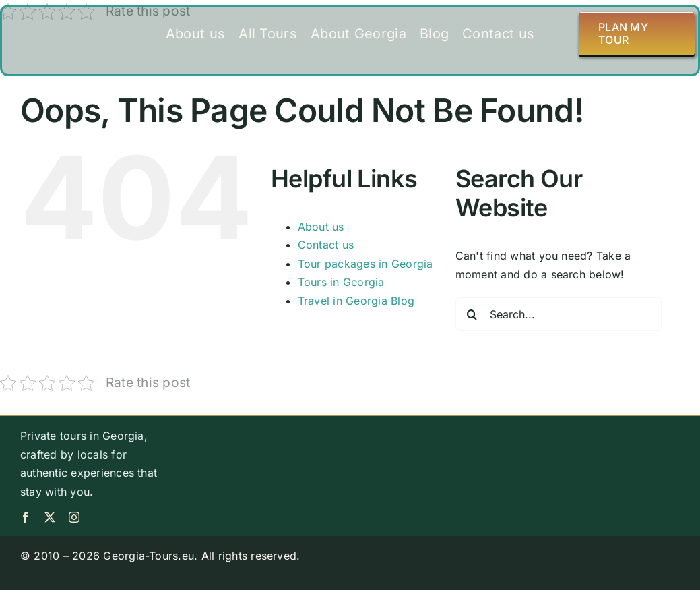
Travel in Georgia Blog (356, 301)
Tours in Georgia (341, 282)
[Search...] (559, 314)
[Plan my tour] (637, 34)
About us (321, 227)
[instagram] (74, 517)
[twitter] (50, 517)
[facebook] (26, 517)
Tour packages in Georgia (365, 264)
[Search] (472, 314)
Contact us (326, 245)
